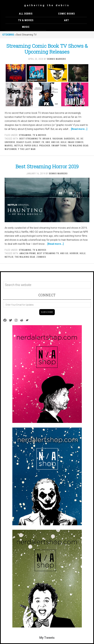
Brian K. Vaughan (53, 139)
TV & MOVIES (39, 135)
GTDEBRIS (8, 35)
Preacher (45, 146)
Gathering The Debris (47, 5)
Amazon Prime (28, 253)
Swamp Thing (59, 146)
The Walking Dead (78, 146)
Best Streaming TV (30, 139)
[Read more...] (79, 129)
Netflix (19, 146)
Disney (37, 142)
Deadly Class (24, 142)
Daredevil (70, 139)
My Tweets (47, 638)
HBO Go (55, 142)
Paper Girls (31, 146)
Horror (74, 253)
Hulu (64, 142)
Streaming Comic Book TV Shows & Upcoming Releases (47, 49)
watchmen (11, 149)
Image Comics (76, 142)
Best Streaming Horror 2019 (47, 166)
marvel (9, 146)
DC (78, 139)
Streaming (25, 135)
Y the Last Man (27, 149)
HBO (48, 142)
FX (43, 142)
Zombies (41, 257)
